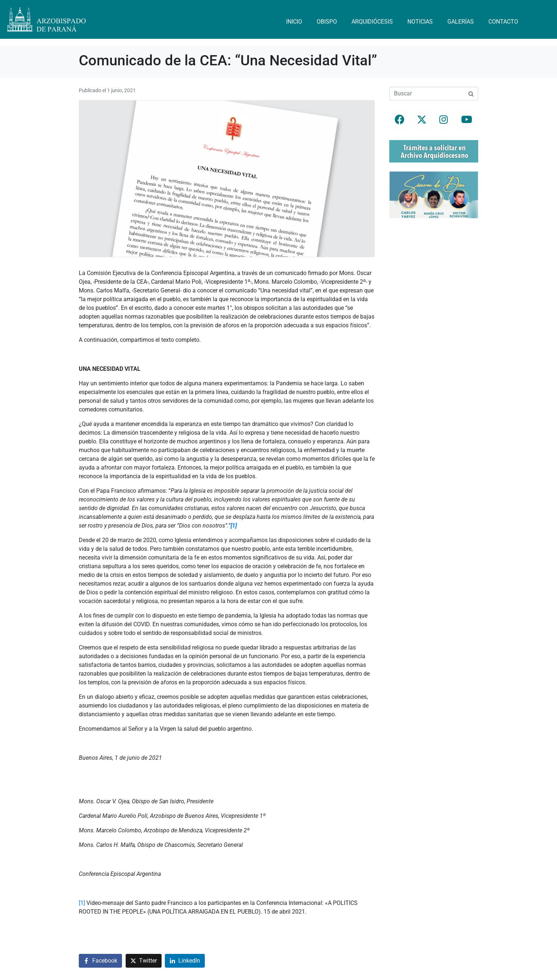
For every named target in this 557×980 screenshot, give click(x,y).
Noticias (420, 22)
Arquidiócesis (372, 22)
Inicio (294, 22)
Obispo (327, 22)
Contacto (503, 22)
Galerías (461, 22)
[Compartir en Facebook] (100, 961)
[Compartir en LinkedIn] (185, 961)
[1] (82, 903)
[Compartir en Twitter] (144, 961)
